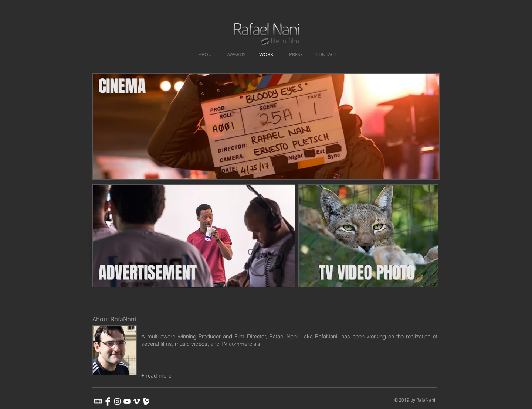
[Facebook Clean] (108, 401)
